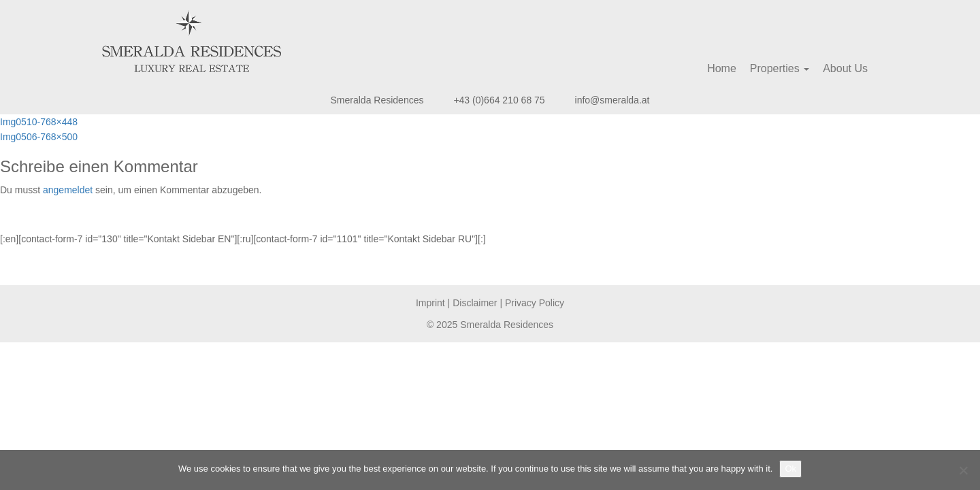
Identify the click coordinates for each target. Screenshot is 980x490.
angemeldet (68, 190)
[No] (963, 470)
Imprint (430, 303)
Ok (790, 469)
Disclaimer (475, 303)
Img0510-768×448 (39, 122)
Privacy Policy (535, 303)
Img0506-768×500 (39, 137)
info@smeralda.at (612, 100)
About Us (845, 68)
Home (722, 68)
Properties (780, 68)
